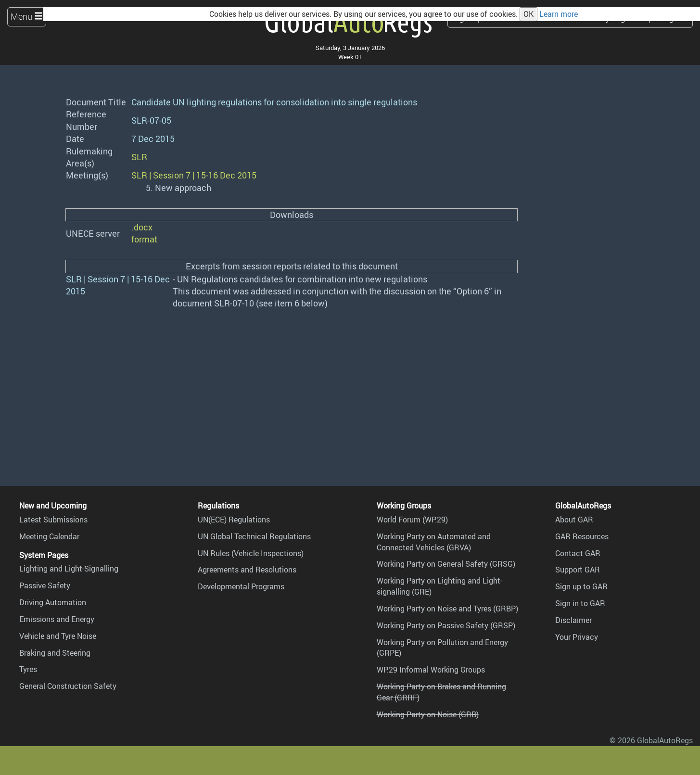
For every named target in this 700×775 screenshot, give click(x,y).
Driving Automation (53, 602)
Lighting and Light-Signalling (69, 569)
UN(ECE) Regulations (234, 520)
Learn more (559, 14)
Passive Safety (45, 585)
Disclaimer (573, 620)
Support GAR (578, 570)
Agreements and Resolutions (247, 570)
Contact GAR (578, 553)
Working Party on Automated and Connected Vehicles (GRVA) (434, 542)
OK (528, 14)
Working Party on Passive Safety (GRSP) (446, 625)
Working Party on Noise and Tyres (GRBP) (447, 609)
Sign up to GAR (581, 586)
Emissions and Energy (57, 619)
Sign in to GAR (580, 603)
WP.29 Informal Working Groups (431, 670)
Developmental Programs (241, 586)
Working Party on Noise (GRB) (428, 714)
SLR (139, 157)
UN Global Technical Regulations (254, 536)
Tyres (28, 669)
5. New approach (178, 188)
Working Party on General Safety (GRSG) (446, 564)
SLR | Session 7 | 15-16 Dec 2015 (194, 175)
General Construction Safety (68, 686)
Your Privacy (577, 637)
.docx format (144, 233)
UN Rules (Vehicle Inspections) (251, 553)
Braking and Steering (55, 653)
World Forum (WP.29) (412, 520)
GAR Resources (582, 536)
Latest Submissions (53, 520)
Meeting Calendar (49, 536)
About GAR (574, 520)
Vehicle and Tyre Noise (58, 636)
